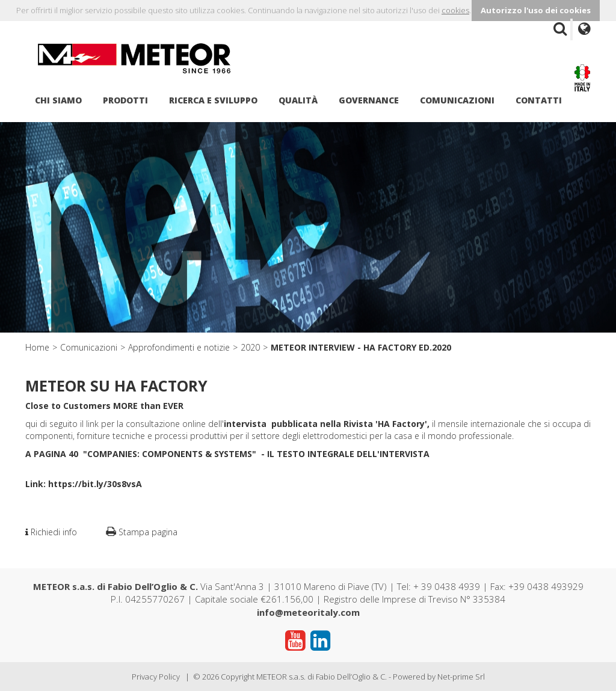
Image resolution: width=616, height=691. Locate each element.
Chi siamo (58, 100)
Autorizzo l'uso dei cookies (536, 10)
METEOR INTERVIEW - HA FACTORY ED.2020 (361, 347)
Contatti (539, 100)
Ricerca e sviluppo (213, 100)
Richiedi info (51, 532)
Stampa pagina (142, 532)
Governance (369, 100)
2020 (250, 347)
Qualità (298, 100)
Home (37, 347)
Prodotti (125, 100)
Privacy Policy (156, 677)
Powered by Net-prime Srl (439, 677)
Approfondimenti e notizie (179, 347)
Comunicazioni (457, 100)
